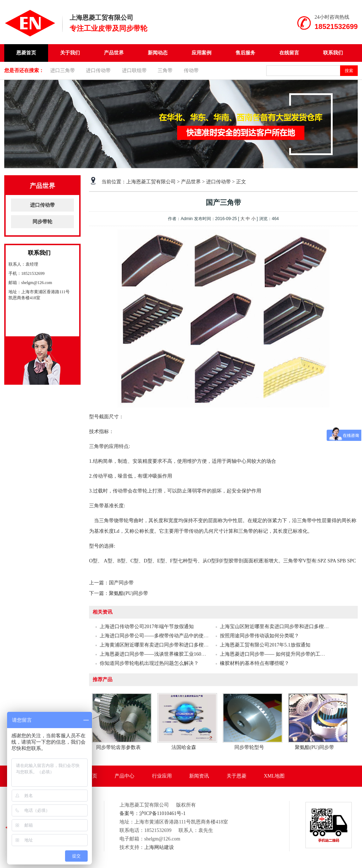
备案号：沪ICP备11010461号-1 (153, 813)
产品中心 (124, 776)
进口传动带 (98, 70)
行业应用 (162, 776)
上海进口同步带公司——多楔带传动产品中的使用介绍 (159, 636)
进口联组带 (134, 70)
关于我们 (70, 53)
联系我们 (333, 53)
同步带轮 (42, 222)
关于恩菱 (237, 776)
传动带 (191, 70)
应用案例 (202, 53)
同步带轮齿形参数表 (118, 747)
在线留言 (289, 53)
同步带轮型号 (249, 747)
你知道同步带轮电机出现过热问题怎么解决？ (149, 663)
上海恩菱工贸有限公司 (151, 182)
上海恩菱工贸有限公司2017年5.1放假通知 (265, 645)
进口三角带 (63, 70)
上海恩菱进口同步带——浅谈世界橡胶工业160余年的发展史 (165, 654)
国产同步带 (121, 583)
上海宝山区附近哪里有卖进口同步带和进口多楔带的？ (279, 627)
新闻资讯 (199, 776)
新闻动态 (158, 53)
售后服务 (245, 53)
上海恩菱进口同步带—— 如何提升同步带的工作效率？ (280, 654)
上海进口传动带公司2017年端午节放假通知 (147, 627)
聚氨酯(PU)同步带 (129, 593)
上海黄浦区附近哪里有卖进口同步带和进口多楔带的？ (159, 645)
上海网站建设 (159, 847)
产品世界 (114, 53)
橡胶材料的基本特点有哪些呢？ (255, 663)
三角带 (165, 70)
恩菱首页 (26, 53)
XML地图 (274, 776)
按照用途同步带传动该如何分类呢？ (259, 636)
